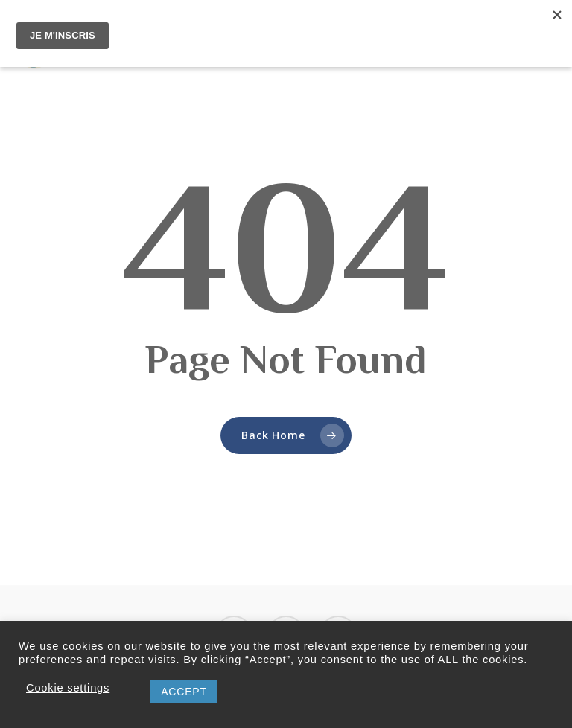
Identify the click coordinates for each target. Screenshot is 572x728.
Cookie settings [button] (68, 688)
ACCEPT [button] (184, 692)
